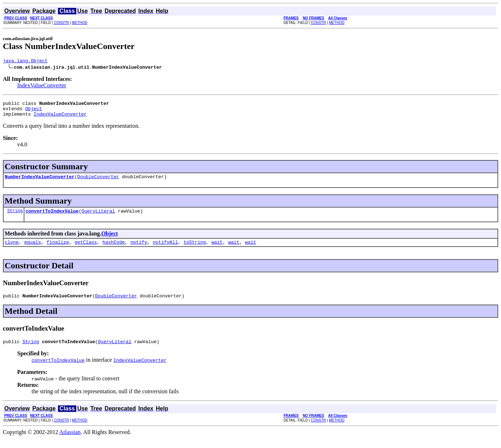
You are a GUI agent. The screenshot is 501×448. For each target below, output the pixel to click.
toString (194, 249)
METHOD (80, 23)
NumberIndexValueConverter (40, 182)
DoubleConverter (98, 182)
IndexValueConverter (42, 86)
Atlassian (70, 442)
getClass (86, 249)
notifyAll (165, 249)
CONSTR (61, 23)
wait (217, 249)
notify (139, 249)
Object (33, 112)
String (15, 217)
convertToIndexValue (52, 217)
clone (12, 249)
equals (33, 249)
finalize (58, 249)
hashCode (114, 249)
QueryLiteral (98, 217)
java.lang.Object (25, 62)
